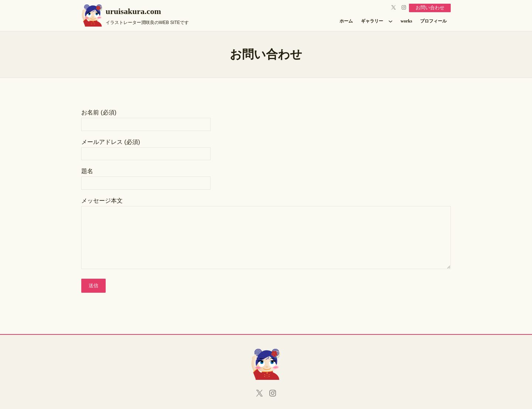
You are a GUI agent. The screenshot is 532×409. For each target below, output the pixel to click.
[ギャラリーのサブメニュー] (391, 21)
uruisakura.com (133, 11)
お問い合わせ (428, 7)
